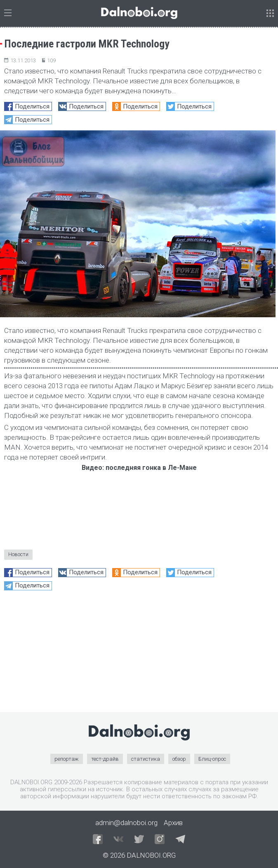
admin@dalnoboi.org (126, 823)
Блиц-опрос (212, 759)
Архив (173, 823)
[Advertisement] (139, 654)
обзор (179, 759)
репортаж (67, 759)
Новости (18, 554)
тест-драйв (105, 759)
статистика (146, 759)
